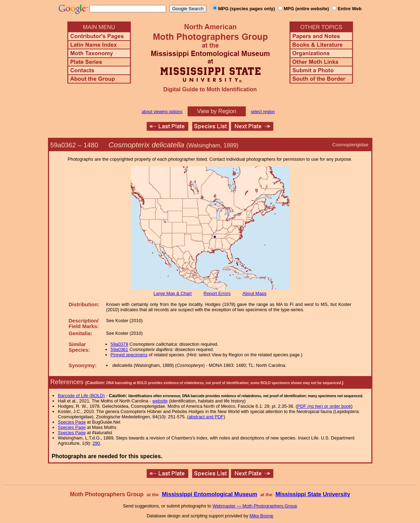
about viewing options (162, 112)
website (160, 401)
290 (96, 443)
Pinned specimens (129, 355)
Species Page (72, 422)
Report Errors (217, 293)
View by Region (217, 111)
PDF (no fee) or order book (324, 406)
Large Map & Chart (172, 293)
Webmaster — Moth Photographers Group (255, 506)
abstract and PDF (206, 417)
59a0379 (120, 344)
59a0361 (120, 349)
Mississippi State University (313, 494)
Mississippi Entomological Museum (209, 494)
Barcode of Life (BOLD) (81, 396)
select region (263, 112)
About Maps (254, 293)
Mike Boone (262, 516)
